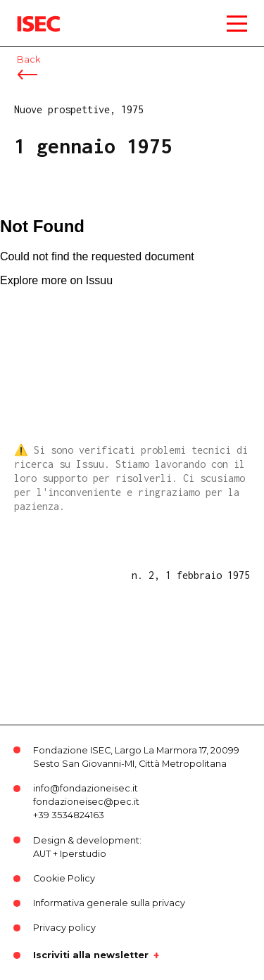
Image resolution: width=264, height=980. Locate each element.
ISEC (28, 14)
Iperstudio (83, 854)
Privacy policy (64, 928)
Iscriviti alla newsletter (91, 955)
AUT (42, 854)
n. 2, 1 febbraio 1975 (191, 575)
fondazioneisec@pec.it (86, 802)
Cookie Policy (64, 878)
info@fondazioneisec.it (86, 788)
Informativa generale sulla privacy (109, 903)
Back (29, 59)
